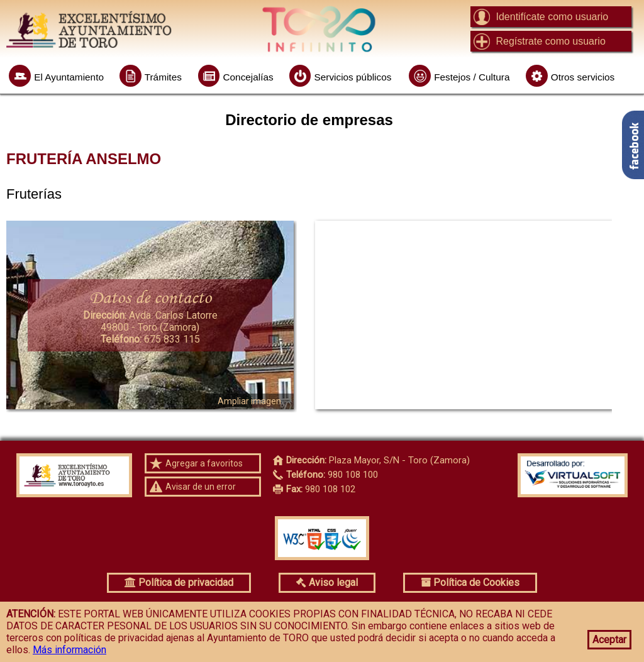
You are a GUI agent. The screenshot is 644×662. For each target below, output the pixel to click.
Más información (69, 650)
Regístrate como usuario (550, 41)
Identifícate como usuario (552, 17)
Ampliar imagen (249, 401)
